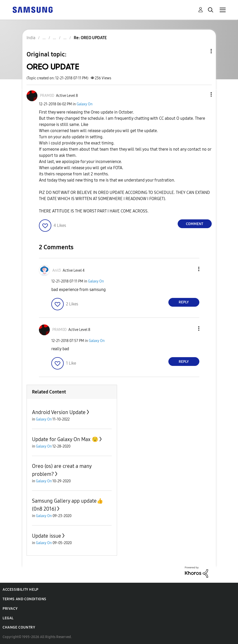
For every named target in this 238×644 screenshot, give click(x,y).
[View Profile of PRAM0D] (47, 96)
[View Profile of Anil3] (57, 271)
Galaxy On (85, 104)
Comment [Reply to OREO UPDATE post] (195, 224)
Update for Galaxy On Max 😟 (65, 439)
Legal (8, 618)
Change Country (19, 627)
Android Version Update (59, 412)
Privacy (10, 609)
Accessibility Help (20, 590)
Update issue (47, 536)
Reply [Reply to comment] (184, 302)
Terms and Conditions (24, 599)
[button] (202, 94)
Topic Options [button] (202, 51)
